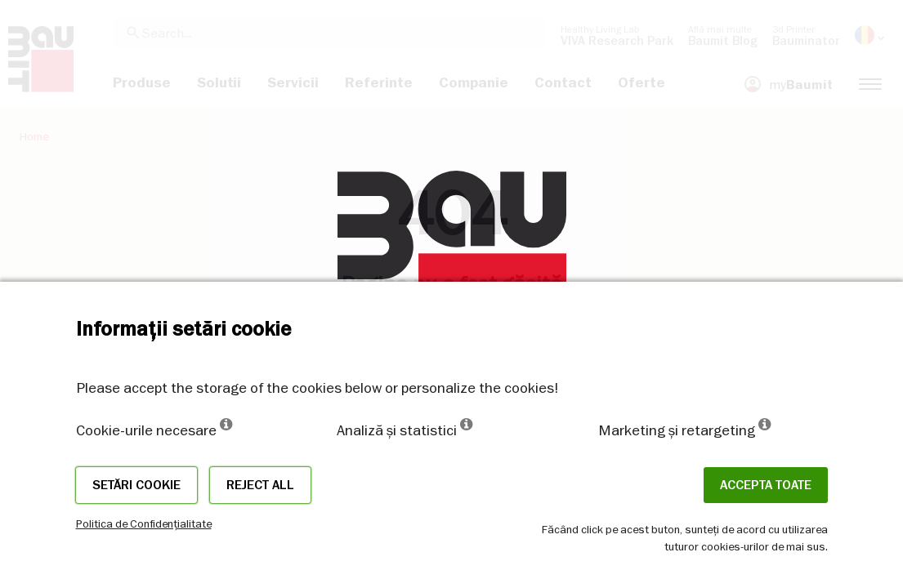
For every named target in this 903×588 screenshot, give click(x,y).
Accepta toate (766, 485)
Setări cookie (136, 485)
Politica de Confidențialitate (144, 523)
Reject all (260, 485)
